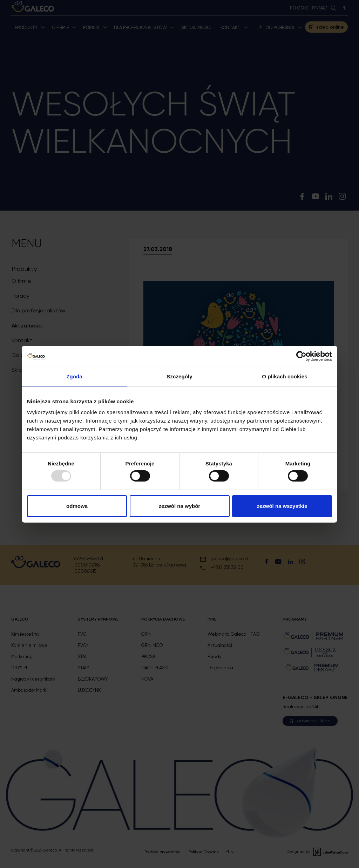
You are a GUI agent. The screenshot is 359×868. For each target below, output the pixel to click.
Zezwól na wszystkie (282, 506)
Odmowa (77, 506)
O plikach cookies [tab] (285, 376)
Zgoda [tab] (74, 376)
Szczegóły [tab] (179, 376)
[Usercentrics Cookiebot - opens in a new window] (301, 356)
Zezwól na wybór (179, 506)
